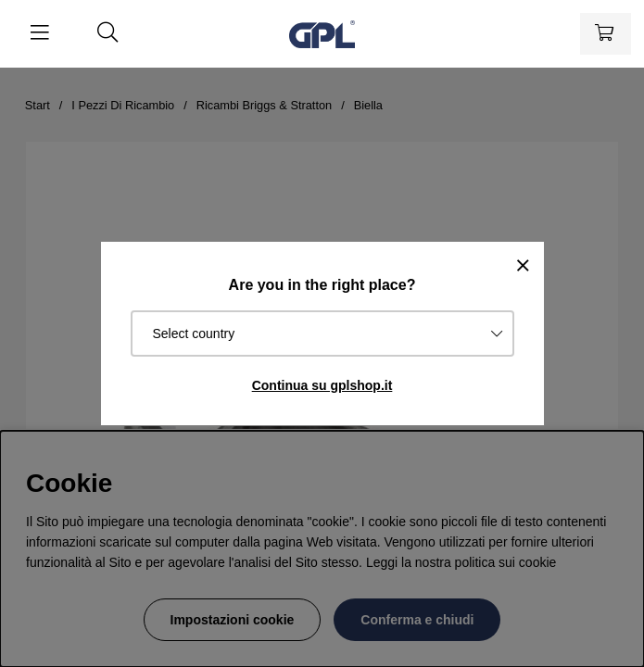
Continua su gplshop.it (322, 385)
